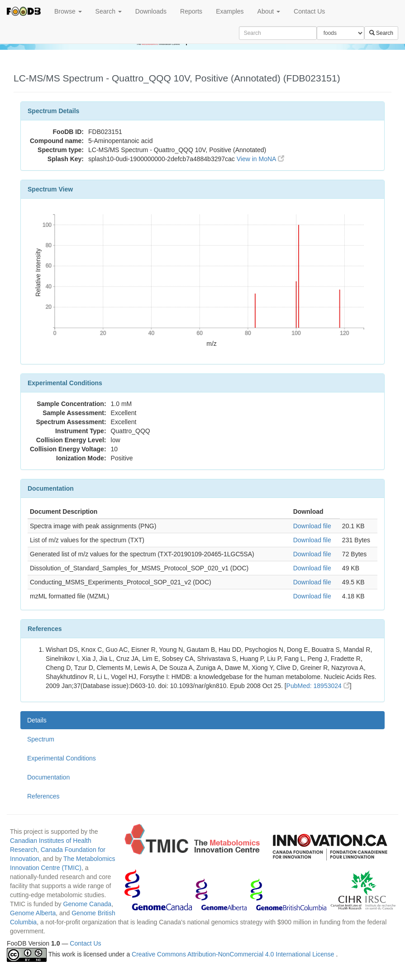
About (269, 11)
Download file (312, 526)
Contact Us (309, 11)
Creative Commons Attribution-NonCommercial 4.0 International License (234, 954)
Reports (191, 11)
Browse (68, 11)
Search (109, 11)
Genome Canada (88, 904)
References (43, 796)
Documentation (48, 777)
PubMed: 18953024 (318, 686)
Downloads (151, 11)
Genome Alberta (33, 913)
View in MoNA (260, 159)
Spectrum (41, 739)
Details (37, 720)
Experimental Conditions (62, 758)
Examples (230, 11)
